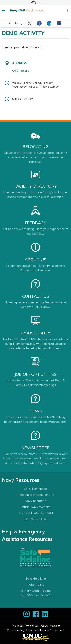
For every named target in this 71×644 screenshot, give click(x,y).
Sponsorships (36, 333)
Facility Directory (36, 186)
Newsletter (35, 448)
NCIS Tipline (36, 584)
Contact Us (36, 296)
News (35, 411)
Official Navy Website (36, 507)
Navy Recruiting (36, 501)
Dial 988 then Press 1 (36, 595)
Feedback (35, 223)
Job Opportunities (35, 374)
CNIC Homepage (35, 489)
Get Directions (21, 71)
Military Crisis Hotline (35, 591)
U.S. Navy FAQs (35, 519)
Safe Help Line (36, 578)
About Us (35, 260)
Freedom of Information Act (36, 495)
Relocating (35, 146)
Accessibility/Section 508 (36, 513)
